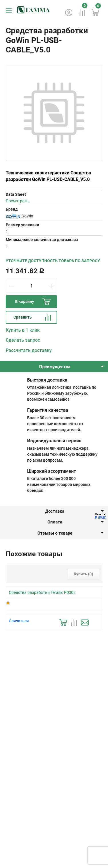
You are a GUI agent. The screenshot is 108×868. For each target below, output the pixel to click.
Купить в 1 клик (23, 330)
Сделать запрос (23, 340)
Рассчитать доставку (29, 350)
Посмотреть (17, 201)
